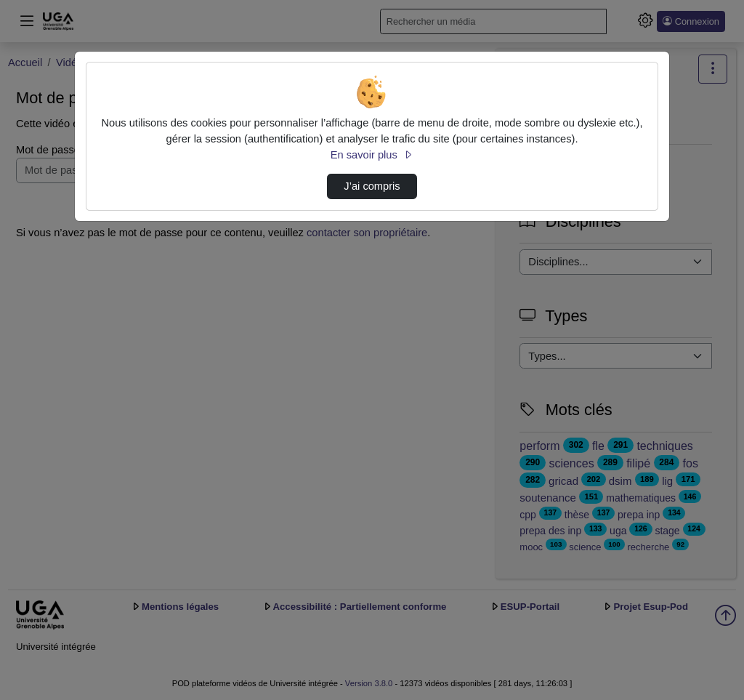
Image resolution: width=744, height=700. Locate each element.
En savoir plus (372, 155)
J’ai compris (372, 186)
